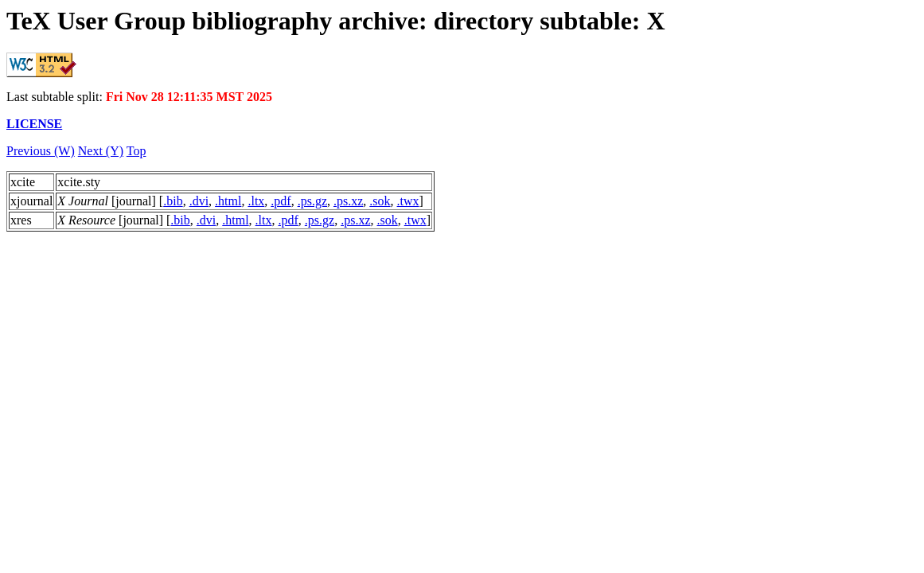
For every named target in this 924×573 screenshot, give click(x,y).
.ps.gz (312, 201)
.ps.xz (348, 201)
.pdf (281, 201)
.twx (408, 201)
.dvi (199, 201)
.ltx (256, 201)
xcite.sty (79, 182)
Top (136, 151)
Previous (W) (41, 151)
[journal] (107, 201)
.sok (380, 201)
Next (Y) (101, 151)
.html (228, 201)
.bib (173, 201)
